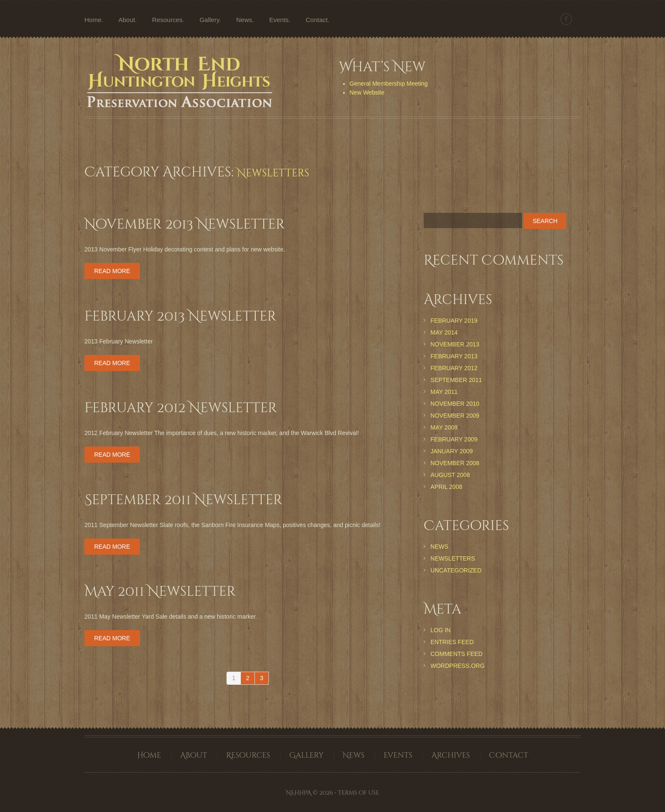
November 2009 (455, 416)
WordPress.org (458, 666)
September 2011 (456, 380)
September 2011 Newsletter (183, 500)
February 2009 (454, 439)
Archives (451, 755)
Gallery (209, 20)
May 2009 (444, 427)
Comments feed (457, 654)
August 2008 (450, 475)
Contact (317, 20)
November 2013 (455, 344)
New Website (367, 92)
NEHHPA (299, 793)
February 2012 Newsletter (181, 408)
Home (93, 20)
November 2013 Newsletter (185, 225)
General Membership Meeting (388, 84)
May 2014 (444, 332)
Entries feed (452, 642)
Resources (168, 20)
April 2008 (446, 487)
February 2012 (454, 368)
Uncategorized (456, 570)
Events (279, 20)
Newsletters (453, 558)
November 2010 (455, 404)
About (127, 20)
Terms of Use (359, 793)
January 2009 (452, 451)
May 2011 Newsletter (160, 592)
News (244, 20)
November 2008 (455, 463)
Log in (440, 630)
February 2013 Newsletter (180, 317)
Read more (112, 271)
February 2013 (454, 356)
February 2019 (454, 321)
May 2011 (444, 392)
